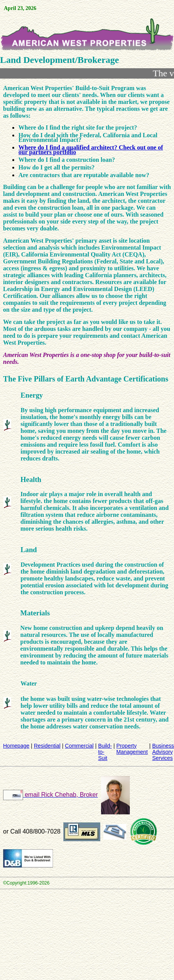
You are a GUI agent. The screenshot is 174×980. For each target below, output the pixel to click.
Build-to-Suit (105, 752)
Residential (47, 746)
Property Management (132, 749)
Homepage (16, 746)
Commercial (79, 746)
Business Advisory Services (163, 752)
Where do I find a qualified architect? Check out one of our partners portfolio (91, 150)
